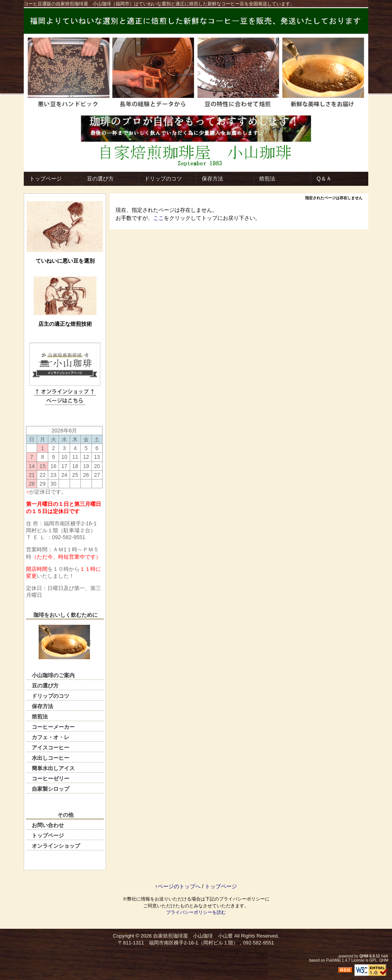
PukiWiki (333, 960)
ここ (158, 218)
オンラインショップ (56, 846)
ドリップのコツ (163, 179)
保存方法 (212, 179)
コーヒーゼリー (51, 778)
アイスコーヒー (51, 748)
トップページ (46, 179)
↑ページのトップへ (178, 886)
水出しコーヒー (51, 758)
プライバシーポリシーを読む (196, 912)
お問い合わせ (48, 825)
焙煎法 (267, 179)
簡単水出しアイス (53, 768)
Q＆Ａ (324, 179)
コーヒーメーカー (53, 727)
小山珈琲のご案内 (53, 675)
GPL (373, 960)
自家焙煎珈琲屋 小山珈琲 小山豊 (193, 936)
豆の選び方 (100, 179)
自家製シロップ (51, 789)
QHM (364, 956)
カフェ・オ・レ (51, 737)
